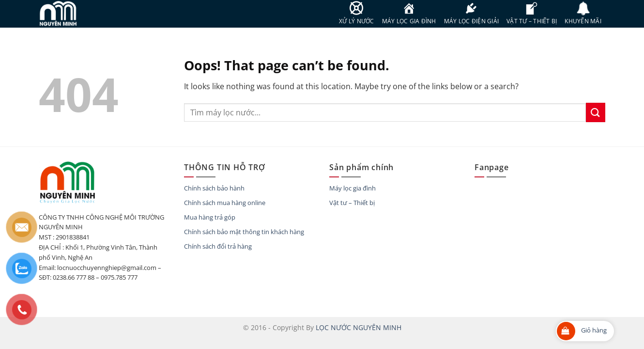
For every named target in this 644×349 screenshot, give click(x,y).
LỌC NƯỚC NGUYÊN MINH (359, 327)
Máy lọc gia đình (353, 188)
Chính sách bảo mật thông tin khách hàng (244, 232)
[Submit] (596, 112)
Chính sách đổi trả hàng (218, 246)
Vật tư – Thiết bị (352, 203)
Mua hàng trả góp (210, 217)
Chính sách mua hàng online (225, 203)
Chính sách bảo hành (214, 188)
